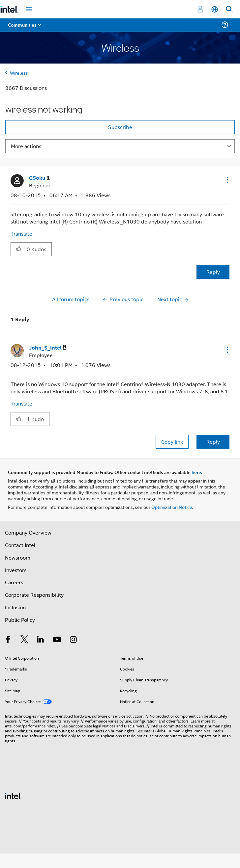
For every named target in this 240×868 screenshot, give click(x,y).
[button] (227, 180)
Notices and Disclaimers (123, 726)
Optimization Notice (172, 507)
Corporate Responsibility (34, 595)
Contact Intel (20, 545)
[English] (215, 9)
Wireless (19, 73)
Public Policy (20, 620)
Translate (21, 234)
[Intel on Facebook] (8, 640)
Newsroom (18, 557)
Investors (16, 570)
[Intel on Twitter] (24, 640)
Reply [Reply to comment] (213, 442)
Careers (14, 582)
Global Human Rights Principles (183, 731)
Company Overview (28, 532)
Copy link (172, 442)
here (196, 472)
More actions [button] (26, 146)
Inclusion (15, 607)
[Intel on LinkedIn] (41, 640)
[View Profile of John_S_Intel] (48, 348)
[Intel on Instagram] (73, 640)
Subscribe (120, 127)
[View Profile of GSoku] (39, 178)
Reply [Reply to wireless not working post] (213, 272)
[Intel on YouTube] (57, 640)
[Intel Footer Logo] (13, 795)
